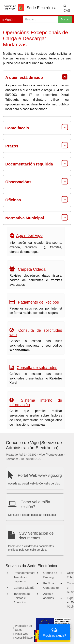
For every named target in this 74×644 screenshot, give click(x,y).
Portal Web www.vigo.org (40, 475)
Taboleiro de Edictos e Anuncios (22, 598)
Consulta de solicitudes (37, 368)
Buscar (65, 19)
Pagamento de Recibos (38, 302)
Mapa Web (22, 634)
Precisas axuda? (54, 632)
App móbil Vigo (29, 236)
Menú (7, 20)
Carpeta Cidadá (32, 269)
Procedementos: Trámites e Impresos (24, 577)
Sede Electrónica (42, 8)
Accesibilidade (24, 638)
